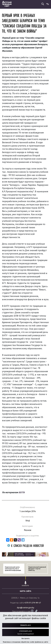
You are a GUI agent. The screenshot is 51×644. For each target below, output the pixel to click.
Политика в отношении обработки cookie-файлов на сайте (26, 642)
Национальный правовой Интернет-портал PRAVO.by (37, 569)
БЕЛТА (22, 492)
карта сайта (26, 591)
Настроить (26, 638)
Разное (28, 530)
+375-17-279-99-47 (33, 603)
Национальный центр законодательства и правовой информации (13, 569)
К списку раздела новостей (26, 546)
